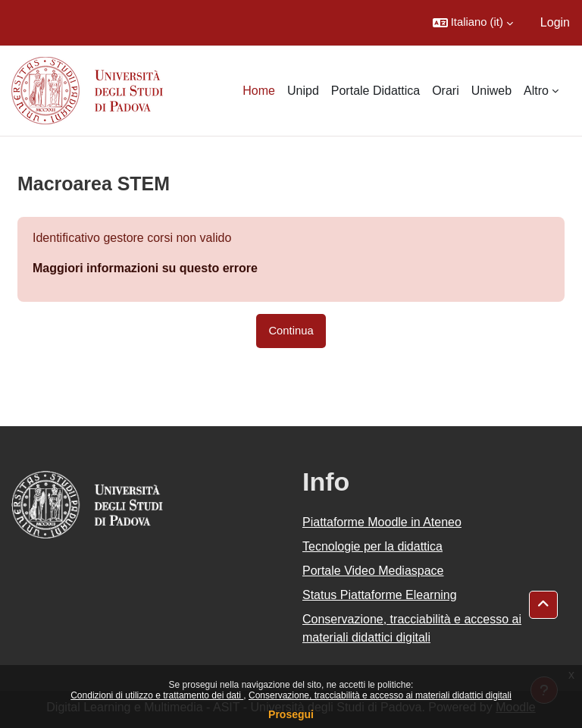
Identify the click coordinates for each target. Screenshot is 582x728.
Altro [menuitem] (536, 91)
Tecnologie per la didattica (372, 546)
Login (555, 22)
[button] (473, 23)
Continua (291, 331)
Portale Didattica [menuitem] (375, 91)
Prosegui (291, 714)
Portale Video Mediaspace (373, 571)
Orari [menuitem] (446, 91)
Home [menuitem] (259, 91)
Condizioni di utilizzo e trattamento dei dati (157, 695)
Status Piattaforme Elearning (380, 595)
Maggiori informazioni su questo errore (145, 268)
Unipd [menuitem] (303, 91)
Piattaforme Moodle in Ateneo (382, 522)
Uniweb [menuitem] (491, 91)
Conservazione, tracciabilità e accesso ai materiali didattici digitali (380, 695)
